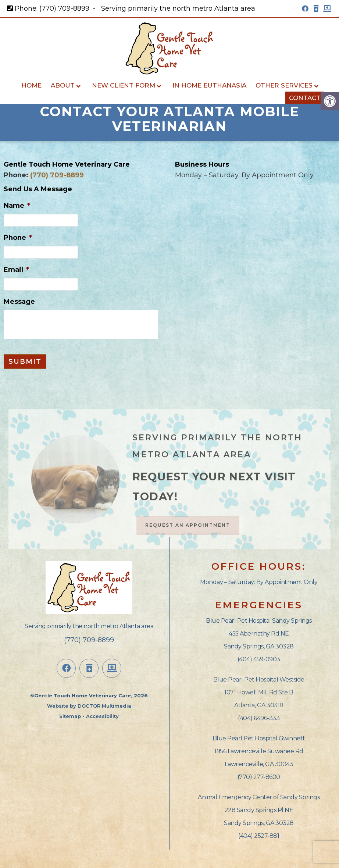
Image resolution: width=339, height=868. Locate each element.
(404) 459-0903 (259, 659)
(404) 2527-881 (259, 836)
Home (31, 85)
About (63, 85)
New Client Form (124, 85)
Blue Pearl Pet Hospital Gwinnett (259, 738)
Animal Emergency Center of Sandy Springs (259, 797)
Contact (305, 98)
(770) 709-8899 (64, 8)
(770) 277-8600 (259, 777)
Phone (18, 238)
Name (17, 206)
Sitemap (70, 716)
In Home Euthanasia (209, 85)
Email (16, 270)
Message (19, 302)
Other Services (284, 85)
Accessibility (102, 716)
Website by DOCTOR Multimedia (89, 706)
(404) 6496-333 (259, 718)
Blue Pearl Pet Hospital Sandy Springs (259, 621)
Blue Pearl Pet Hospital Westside (259, 680)
